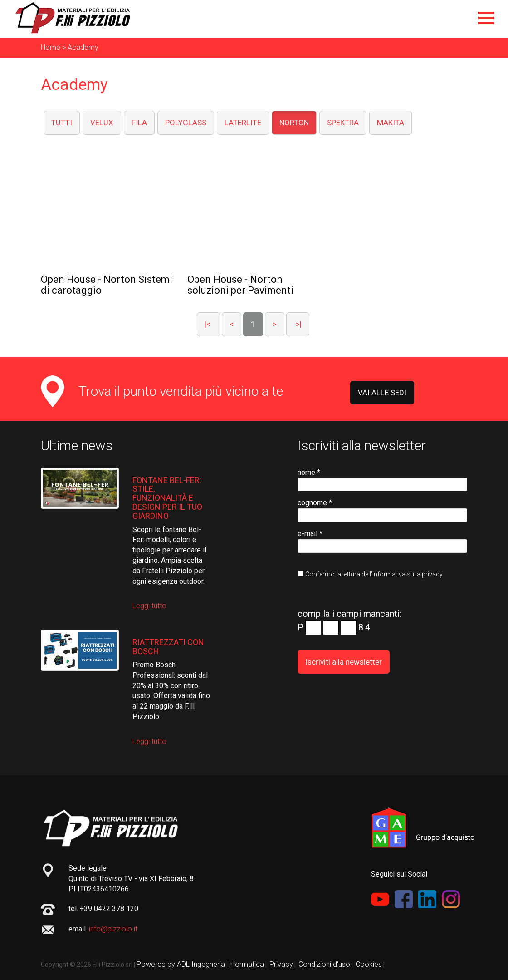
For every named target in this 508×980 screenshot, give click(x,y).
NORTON (294, 123)
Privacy (281, 964)
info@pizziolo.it (113, 929)
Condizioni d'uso (324, 964)
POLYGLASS (186, 123)
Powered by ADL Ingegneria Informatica (200, 964)
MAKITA (391, 123)
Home (51, 47)
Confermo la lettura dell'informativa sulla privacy (374, 574)
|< (208, 324)
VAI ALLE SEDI (382, 393)
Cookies (369, 964)
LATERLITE (243, 123)
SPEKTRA (343, 123)
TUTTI (62, 123)
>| (298, 324)
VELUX (102, 123)
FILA (139, 123)
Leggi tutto (149, 606)
